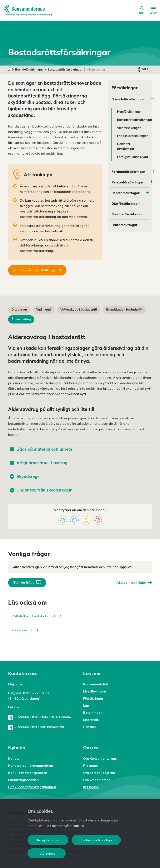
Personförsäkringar (127, 182)
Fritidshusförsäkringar (132, 136)
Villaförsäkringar (129, 128)
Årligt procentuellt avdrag (39, 463)
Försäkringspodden (23, 780)
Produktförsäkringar (128, 214)
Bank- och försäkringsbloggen (32, 787)
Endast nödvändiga (96, 840)
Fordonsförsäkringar (128, 172)
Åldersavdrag (21, 319)
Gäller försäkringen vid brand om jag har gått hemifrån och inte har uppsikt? (80, 567)
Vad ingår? (44, 310)
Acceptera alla (48, 840)
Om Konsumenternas (100, 758)
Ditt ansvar (19, 310)
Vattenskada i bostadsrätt (79, 310)
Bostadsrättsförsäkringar (65, 69)
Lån (86, 705)
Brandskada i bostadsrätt (124, 310)
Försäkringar (93, 698)
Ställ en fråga (27, 582)
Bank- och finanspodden (28, 773)
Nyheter (14, 758)
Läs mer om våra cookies (65, 826)
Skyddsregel (25, 476)
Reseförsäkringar (126, 193)
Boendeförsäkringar (29, 69)
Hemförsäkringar (129, 112)
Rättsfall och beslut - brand (36, 616)
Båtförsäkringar (124, 225)
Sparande (91, 720)
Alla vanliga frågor (134, 582)
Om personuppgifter (99, 773)
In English (91, 787)
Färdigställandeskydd (132, 157)
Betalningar (92, 713)
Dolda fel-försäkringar (126, 146)
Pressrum (91, 766)
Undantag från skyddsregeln (41, 490)
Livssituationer (95, 691)
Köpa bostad (25, 630)
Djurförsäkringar (125, 203)
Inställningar (47, 853)
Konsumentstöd (96, 684)
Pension (89, 727)
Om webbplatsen (97, 780)
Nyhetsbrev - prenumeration (31, 766)
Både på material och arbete (41, 449)
